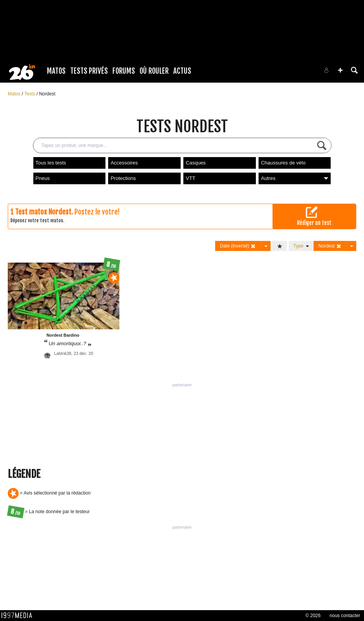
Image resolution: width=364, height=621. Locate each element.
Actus (182, 71)
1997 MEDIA (19, 616)
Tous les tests (51, 163)
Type (301, 246)
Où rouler (154, 71)
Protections (123, 178)
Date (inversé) (238, 246)
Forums (124, 71)
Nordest (47, 94)
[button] (340, 70)
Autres (295, 178)
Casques (196, 163)
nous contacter (345, 616)
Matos (56, 71)
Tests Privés (89, 71)
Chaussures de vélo (283, 163)
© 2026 (313, 616)
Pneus (43, 178)
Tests (30, 94)
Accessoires (124, 163)
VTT (191, 178)
